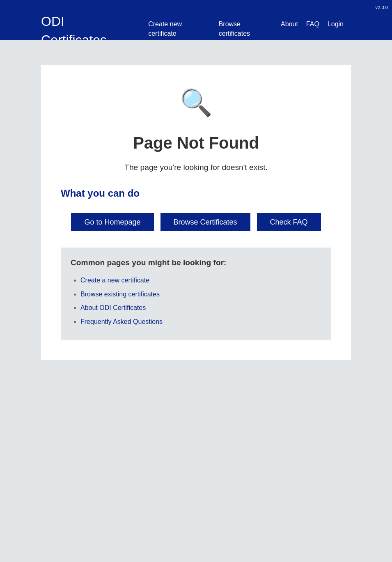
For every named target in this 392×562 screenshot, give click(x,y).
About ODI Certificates (113, 308)
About (289, 24)
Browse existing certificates (120, 294)
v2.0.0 (382, 7)
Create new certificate (165, 29)
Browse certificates (234, 29)
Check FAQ (289, 222)
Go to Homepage (112, 222)
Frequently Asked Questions (121, 322)
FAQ (313, 24)
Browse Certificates (205, 222)
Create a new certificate (115, 280)
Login (336, 24)
